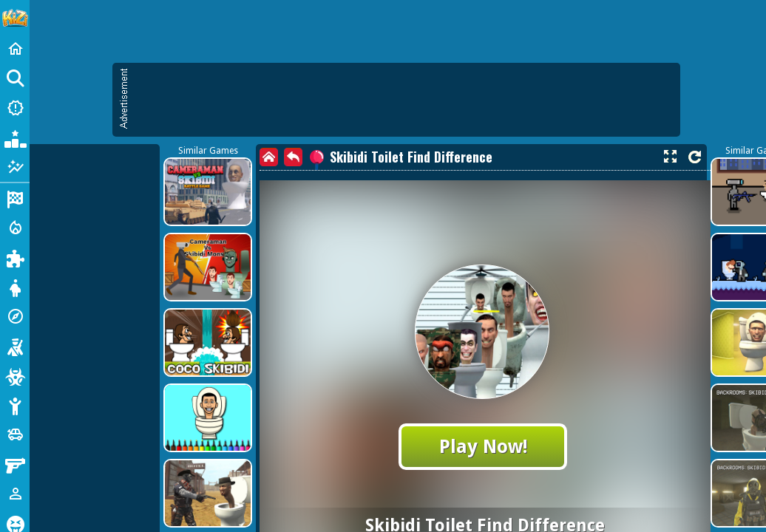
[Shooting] (15, 346)
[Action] (15, 228)
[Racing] (15, 198)
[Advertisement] (404, 100)
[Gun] (15, 464)
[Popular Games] (15, 137)
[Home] (15, 49)
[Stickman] (15, 405)
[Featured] (15, 167)
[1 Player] (15, 494)
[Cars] (15, 434)
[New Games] (15, 108)
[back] (293, 157)
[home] (269, 157)
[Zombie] (15, 375)
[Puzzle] (15, 257)
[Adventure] (15, 316)
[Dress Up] (15, 287)
